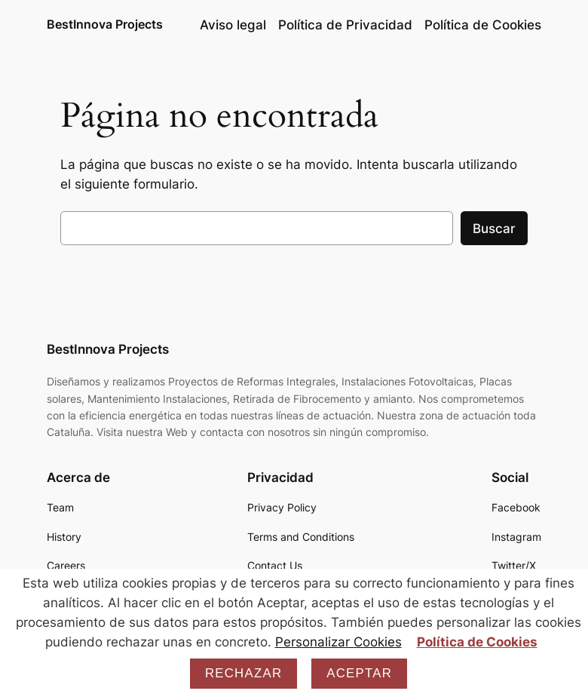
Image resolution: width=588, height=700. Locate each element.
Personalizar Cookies (338, 642)
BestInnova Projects (105, 24)
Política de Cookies (477, 642)
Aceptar (359, 673)
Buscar (494, 229)
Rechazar (243, 673)
